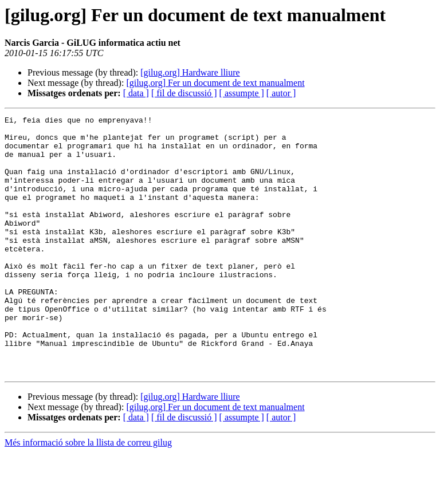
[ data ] (136, 93)
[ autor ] (281, 93)
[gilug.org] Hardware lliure (190, 72)
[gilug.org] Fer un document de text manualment (215, 83)
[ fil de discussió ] (184, 93)
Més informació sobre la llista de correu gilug (88, 494)
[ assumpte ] (242, 93)
